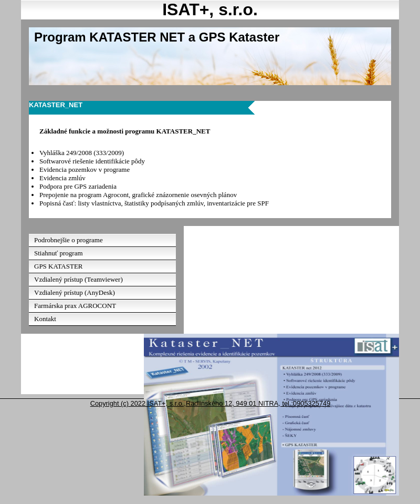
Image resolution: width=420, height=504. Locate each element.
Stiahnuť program (59, 253)
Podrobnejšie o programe (69, 240)
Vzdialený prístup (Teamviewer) (78, 279)
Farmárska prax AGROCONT (75, 306)
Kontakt (45, 319)
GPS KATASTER (59, 266)
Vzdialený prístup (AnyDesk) (75, 292)
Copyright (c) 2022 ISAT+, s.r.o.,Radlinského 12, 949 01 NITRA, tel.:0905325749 (211, 403)
